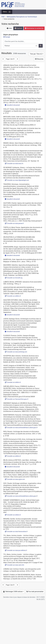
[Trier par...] (37, 54)
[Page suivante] (18, 59)
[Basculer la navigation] (7, 12)
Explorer (18, 28)
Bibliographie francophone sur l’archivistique (22, 17)
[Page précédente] (3, 59)
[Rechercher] (41, 46)
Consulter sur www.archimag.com (16, 352)
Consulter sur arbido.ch (13, 296)
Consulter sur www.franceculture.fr (16, 532)
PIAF (3, 17)
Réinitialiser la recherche (34, 28)
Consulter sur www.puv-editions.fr (16, 550)
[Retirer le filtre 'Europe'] (8, 37)
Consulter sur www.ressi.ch (14, 163)
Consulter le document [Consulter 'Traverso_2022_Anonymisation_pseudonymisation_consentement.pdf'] (12, 199)
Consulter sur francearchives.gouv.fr (17, 399)
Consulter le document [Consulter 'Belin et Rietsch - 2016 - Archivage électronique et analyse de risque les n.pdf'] (12, 467)
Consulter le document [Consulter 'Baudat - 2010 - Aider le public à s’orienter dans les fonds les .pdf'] (12, 139)
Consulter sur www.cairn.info (14, 565)
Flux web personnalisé (35, 592)
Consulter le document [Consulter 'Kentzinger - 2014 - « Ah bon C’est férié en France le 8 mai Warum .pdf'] (12, 105)
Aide (9, 28)
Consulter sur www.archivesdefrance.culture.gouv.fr (21, 428)
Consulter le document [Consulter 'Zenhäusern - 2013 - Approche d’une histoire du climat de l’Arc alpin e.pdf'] (12, 255)
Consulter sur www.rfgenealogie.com (17, 180)
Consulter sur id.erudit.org (14, 278)
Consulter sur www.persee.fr (14, 223)
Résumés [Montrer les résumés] (39, 59)
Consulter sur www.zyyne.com (15, 479)
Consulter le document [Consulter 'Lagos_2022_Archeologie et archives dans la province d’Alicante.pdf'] (12, 332)
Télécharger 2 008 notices (13, 592)
